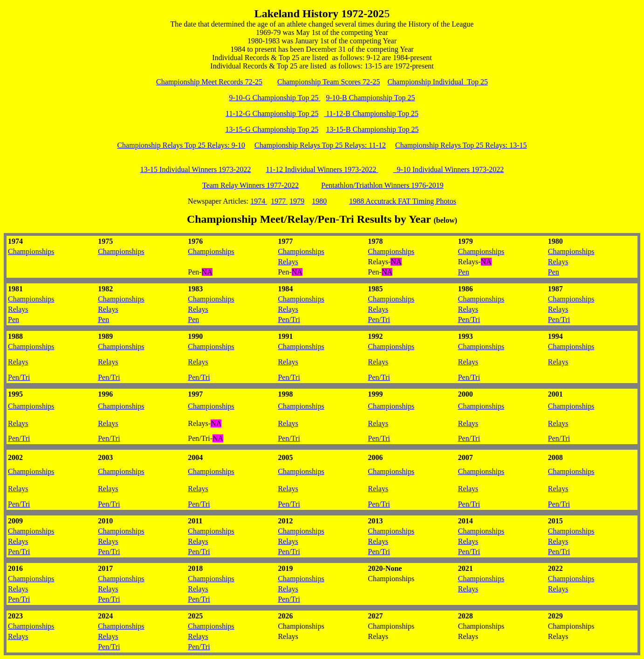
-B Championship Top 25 (381, 113)
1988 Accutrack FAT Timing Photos (403, 201)
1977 (279, 201)
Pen (464, 272)
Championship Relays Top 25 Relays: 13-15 (461, 145)
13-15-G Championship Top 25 (272, 129)
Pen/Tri (289, 319)
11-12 (333, 113)
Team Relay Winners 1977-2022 (250, 185)
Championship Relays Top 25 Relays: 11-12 (320, 145)
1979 (297, 201)
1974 (259, 201)
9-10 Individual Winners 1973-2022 (449, 169)
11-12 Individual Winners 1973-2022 (322, 169)
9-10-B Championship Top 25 (370, 98)
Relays (288, 262)
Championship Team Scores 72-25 (329, 82)
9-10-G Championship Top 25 (275, 98)
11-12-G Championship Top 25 (272, 113)
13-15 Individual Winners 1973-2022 (196, 169)
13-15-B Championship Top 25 (372, 129)
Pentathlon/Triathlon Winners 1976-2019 (382, 185)
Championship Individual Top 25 (437, 82)
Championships (31, 251)
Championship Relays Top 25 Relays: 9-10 (181, 145)
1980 (319, 201)
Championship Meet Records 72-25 (209, 82)
